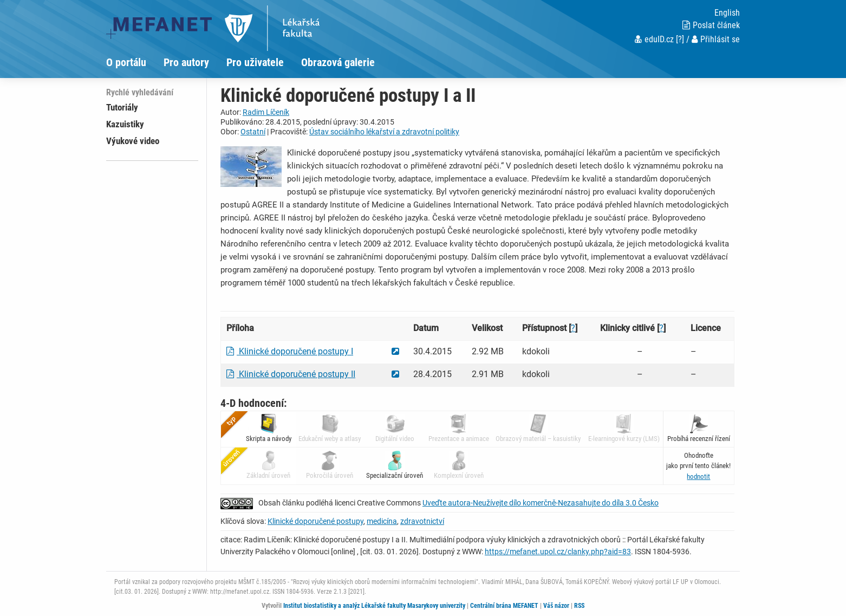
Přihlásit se (716, 39)
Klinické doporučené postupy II (291, 374)
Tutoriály (122, 107)
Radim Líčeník (266, 112)
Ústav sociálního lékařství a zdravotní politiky (384, 132)
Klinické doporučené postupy (315, 521)
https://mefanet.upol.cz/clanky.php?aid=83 (558, 552)
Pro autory (186, 62)
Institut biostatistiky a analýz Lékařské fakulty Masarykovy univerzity (374, 606)
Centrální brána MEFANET (504, 606)
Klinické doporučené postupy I (290, 351)
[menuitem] (135, 62)
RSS (579, 606)
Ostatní (253, 132)
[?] (680, 39)
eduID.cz (654, 39)
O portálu (126, 62)
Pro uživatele (255, 62)
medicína (382, 521)
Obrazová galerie (338, 62)
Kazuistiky (125, 124)
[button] (698, 476)
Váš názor (556, 606)
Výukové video (133, 141)
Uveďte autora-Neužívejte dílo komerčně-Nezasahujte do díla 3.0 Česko (541, 503)
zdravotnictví (422, 521)
